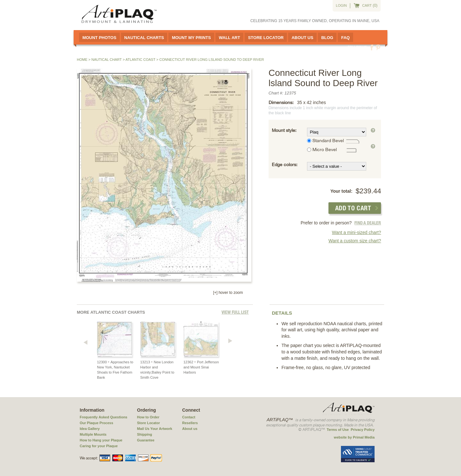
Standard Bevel (328, 141)
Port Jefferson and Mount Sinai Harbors (201, 367)
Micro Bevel (325, 149)
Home (82, 60)
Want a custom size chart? (355, 241)
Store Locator (266, 38)
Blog (327, 38)
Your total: (341, 191)
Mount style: (284, 130)
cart (367, 5)
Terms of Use (338, 430)
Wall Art (229, 38)
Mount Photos (99, 38)
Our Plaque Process (97, 423)
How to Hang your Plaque (101, 440)
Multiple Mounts (93, 434)
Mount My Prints (191, 38)
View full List (235, 312)
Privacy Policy (363, 430)
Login (341, 5)
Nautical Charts (144, 38)
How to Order (148, 417)
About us (190, 429)
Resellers (190, 423)
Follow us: (358, 47)
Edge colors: (285, 165)
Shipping (145, 434)
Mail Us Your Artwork (155, 429)
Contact (189, 417)
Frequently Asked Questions (104, 417)
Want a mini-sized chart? (357, 232)
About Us (303, 38)
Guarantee (146, 440)
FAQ (346, 38)
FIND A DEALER (368, 223)
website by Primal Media (354, 437)
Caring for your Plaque (99, 446)
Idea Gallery (90, 429)
